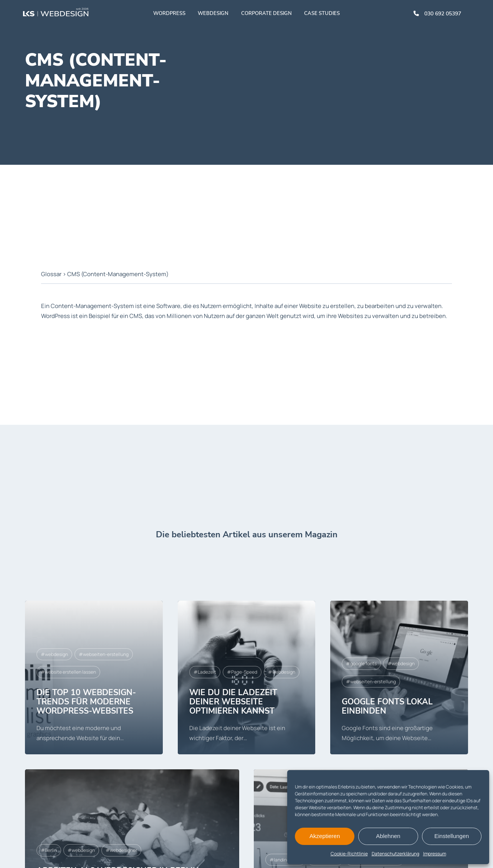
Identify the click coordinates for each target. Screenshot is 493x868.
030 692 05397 (443, 14)
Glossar (51, 274)
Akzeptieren (325, 836)
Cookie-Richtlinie (349, 854)
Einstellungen (452, 836)
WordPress (169, 13)
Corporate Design (266, 13)
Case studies (322, 13)
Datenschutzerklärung (395, 854)
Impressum (435, 854)
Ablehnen (388, 836)
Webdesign (213, 13)
